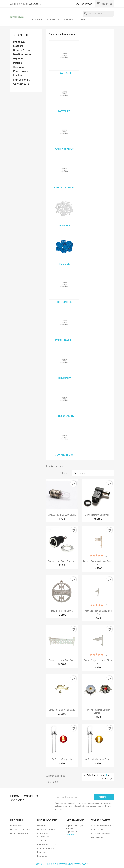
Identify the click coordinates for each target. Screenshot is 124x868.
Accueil (37, 20)
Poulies (68, 20)
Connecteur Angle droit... (98, 515)
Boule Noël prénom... (62, 611)
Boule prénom (21, 50)
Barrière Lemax (22, 54)
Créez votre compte (102, 833)
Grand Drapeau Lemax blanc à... (98, 662)
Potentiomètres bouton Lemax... (98, 711)
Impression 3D (22, 80)
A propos (42, 841)
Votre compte (101, 820)
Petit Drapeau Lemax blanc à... (98, 612)
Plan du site (43, 852)
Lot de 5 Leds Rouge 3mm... (62, 759)
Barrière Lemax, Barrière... (62, 660)
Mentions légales (46, 830)
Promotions (16, 826)
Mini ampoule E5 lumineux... (62, 515)
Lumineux (83, 20)
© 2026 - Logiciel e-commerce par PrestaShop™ (62, 864)
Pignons (18, 59)
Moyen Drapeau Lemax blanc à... (98, 563)
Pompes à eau (21, 71)
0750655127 (36, 4)
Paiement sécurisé (47, 844)
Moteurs (18, 46)
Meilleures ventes (19, 833)
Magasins (42, 856)
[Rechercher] (98, 14)
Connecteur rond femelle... (62, 561)
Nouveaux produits (20, 830)
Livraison (42, 826)
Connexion (97, 830)
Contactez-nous (46, 848)
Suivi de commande (101, 826)
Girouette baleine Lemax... (62, 710)
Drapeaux (53, 20)
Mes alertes (97, 837)
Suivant (107, 779)
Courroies (19, 67)
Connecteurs (21, 84)
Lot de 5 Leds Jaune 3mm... (98, 759)
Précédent (91, 775)
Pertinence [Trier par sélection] (93, 473)
